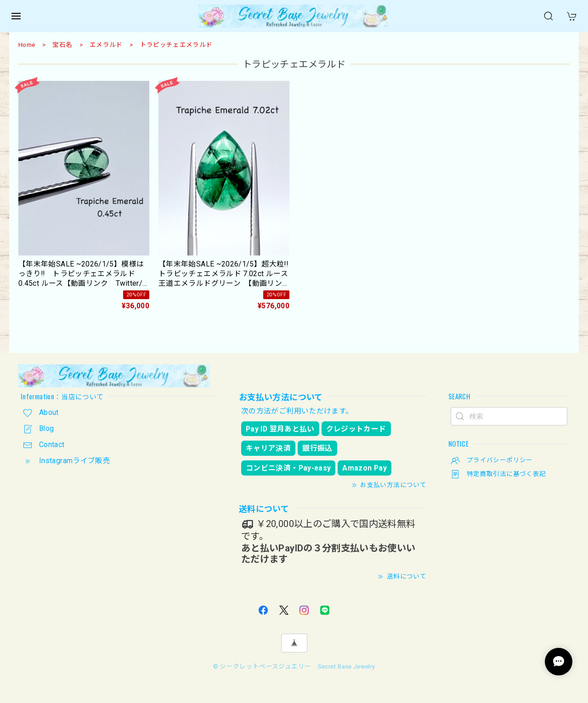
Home (27, 45)
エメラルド (106, 45)
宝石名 (62, 45)
